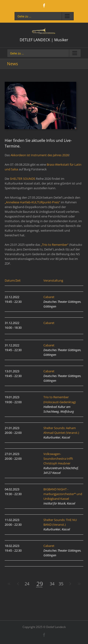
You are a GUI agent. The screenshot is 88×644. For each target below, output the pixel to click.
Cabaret (49, 297)
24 (27, 584)
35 (61, 584)
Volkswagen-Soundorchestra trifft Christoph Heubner (58, 459)
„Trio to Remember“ (55, 245)
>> (79, 584)
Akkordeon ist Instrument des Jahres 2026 (40, 155)
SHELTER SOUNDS (23, 179)
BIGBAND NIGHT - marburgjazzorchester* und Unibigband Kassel (63, 494)
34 (52, 584)
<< (9, 584)
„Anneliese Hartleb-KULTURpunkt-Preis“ (32, 202)
